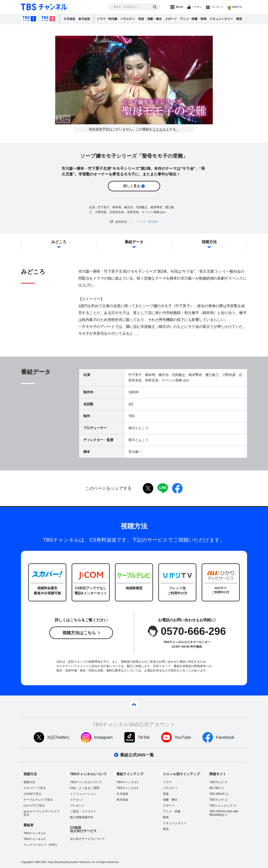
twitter (148, 488)
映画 (204, 19)
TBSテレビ (217, 782)
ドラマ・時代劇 (107, 19)
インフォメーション (83, 794)
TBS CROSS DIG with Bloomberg (224, 813)
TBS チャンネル (44, 7)
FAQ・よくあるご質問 (85, 788)
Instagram (104, 737)
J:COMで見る (32, 794)
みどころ (59, 242)
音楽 (141, 19)
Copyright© (27, 862)
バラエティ (128, 19)
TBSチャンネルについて (86, 782)
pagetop (134, 704)
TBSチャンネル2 (48, 19)
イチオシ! (76, 800)
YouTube (183, 737)
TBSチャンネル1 (29, 19)
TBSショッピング (221, 805)
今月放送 (69, 19)
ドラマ (167, 782)
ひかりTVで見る (34, 805)
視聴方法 (237, 7)
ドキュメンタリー (221, 19)
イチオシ (197, 7)
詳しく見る (132, 186)
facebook (177, 488)
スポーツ (171, 19)
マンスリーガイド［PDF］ (41, 845)
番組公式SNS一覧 (137, 755)
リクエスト (161, 129)
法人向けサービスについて (88, 839)
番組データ (134, 242)
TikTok (144, 737)
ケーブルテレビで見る (38, 800)
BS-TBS (215, 788)
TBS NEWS (217, 794)
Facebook (225, 737)
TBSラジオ (217, 800)
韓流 (239, 19)
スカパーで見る (35, 788)
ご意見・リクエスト (83, 811)
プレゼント (217, 7)
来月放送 (84, 19)
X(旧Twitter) (58, 737)
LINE (163, 488)
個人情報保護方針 (82, 817)
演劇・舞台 (155, 19)
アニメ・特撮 (189, 19)
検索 (155, 7)
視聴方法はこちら (79, 633)
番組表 (179, 7)
